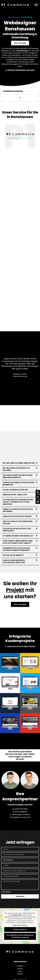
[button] (20, 463)
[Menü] (36, 5)
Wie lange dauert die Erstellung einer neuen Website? (17, 476)
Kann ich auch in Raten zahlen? (17, 516)
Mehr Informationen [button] (20, 925)
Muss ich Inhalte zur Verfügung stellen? (18, 522)
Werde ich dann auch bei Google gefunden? (18, 510)
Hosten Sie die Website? (13, 555)
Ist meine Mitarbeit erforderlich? (18, 536)
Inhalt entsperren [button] (20, 929)
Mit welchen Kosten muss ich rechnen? (16, 469)
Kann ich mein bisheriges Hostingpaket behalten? (14, 561)
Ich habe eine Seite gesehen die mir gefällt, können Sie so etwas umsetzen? (18, 502)
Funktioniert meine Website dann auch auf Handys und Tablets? (18, 542)
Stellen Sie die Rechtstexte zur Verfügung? (17, 530)
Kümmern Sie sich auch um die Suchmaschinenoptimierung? (16, 549)
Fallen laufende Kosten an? (15, 490)
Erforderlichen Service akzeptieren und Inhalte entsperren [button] (20, 936)
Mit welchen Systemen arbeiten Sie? (19, 463)
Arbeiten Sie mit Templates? (15, 495)
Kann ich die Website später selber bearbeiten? (18, 484)
